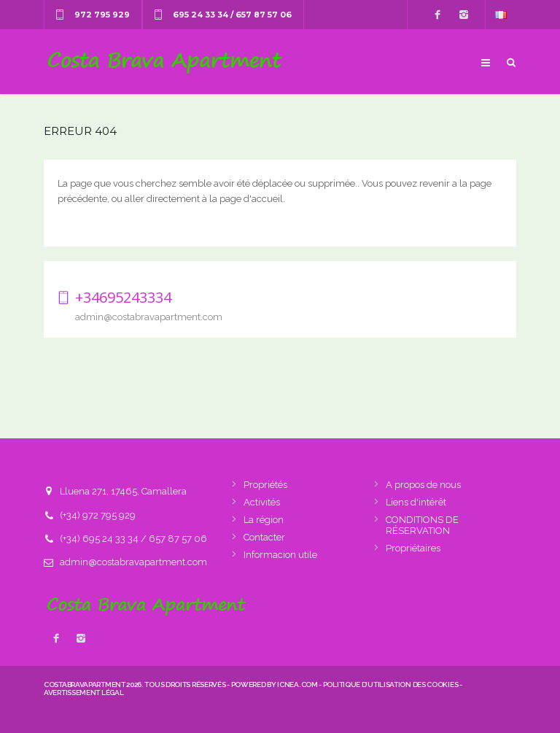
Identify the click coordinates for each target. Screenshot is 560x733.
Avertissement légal (83, 693)
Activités (262, 502)
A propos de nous (423, 485)
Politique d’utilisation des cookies (391, 684)
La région (264, 520)
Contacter (264, 537)
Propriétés (265, 485)
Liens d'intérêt (416, 502)
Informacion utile (280, 555)
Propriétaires (413, 548)
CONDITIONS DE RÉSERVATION (422, 525)
